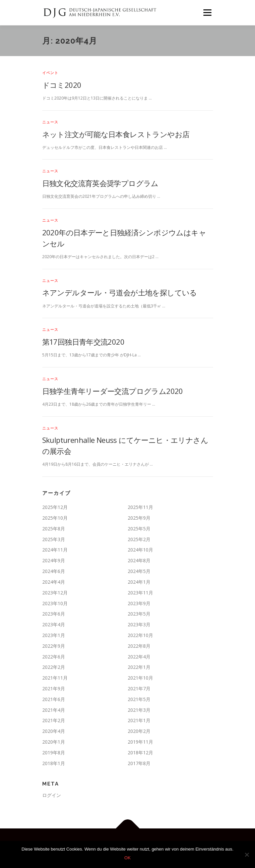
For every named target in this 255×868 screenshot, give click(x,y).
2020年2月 (139, 731)
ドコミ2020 (62, 85)
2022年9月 (54, 646)
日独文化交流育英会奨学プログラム (100, 183)
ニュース (50, 122)
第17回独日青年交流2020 (83, 342)
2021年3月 (139, 710)
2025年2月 (139, 539)
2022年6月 (54, 657)
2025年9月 (139, 518)
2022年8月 (139, 646)
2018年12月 (140, 753)
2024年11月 (55, 550)
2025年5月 (139, 529)
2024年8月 (139, 560)
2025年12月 (55, 507)
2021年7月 (139, 688)
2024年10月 (140, 550)
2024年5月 (139, 571)
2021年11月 (55, 678)
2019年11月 (140, 742)
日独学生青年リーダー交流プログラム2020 (113, 391)
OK (127, 858)
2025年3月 (54, 539)
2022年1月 (139, 667)
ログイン (52, 795)
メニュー (207, 13)
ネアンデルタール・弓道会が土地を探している (120, 292)
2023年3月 (139, 624)
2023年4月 (54, 624)
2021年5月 (139, 699)
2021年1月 (139, 720)
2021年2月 (54, 720)
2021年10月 (140, 678)
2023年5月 (139, 614)
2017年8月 (139, 763)
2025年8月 (54, 529)
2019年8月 (54, 753)
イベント (50, 73)
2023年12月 (55, 593)
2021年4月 (54, 710)
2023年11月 (140, 593)
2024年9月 (54, 560)
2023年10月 (55, 603)
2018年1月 (54, 763)
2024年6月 (54, 571)
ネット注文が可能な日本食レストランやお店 (116, 134)
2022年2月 (54, 667)
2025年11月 (140, 507)
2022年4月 (139, 657)
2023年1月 (54, 635)
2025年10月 (55, 518)
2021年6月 (54, 699)
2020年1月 (54, 742)
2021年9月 (54, 688)
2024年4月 (54, 582)
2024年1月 (139, 582)
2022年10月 (140, 635)
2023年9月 (139, 603)
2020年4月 (54, 731)
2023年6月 (54, 614)
